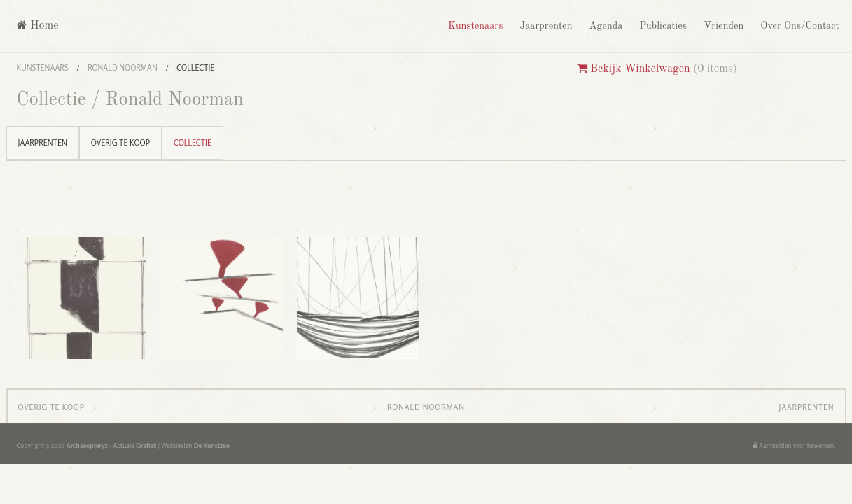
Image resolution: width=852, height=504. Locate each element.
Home (38, 26)
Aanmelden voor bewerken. (795, 446)
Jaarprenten (544, 26)
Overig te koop (120, 143)
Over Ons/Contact (798, 26)
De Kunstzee (212, 446)
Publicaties (662, 26)
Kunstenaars (474, 26)
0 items (715, 69)
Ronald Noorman (123, 68)
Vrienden (722, 26)
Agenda (604, 26)
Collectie (195, 68)
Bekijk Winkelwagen (634, 69)
